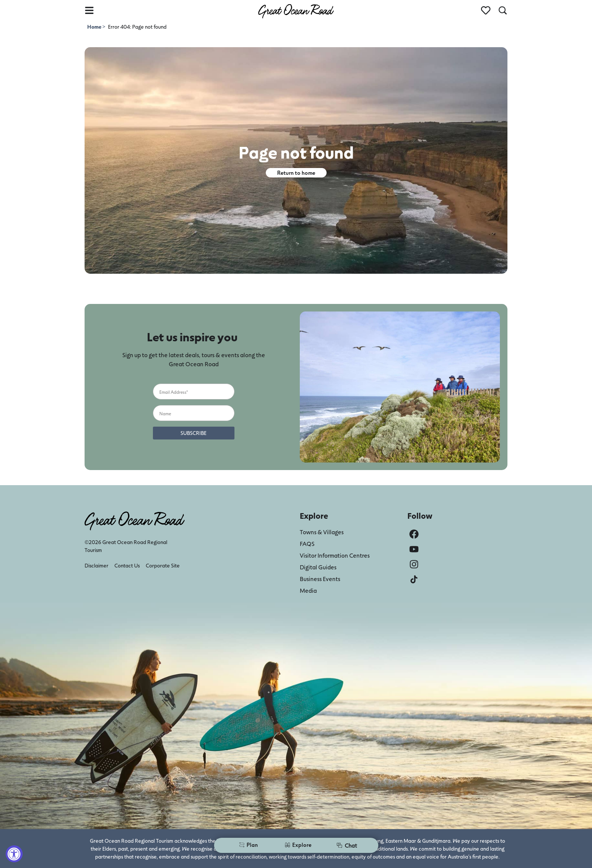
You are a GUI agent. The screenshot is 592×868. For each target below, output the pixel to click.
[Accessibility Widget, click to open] (14, 854)
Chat (347, 845)
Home (95, 27)
